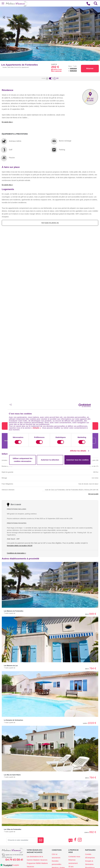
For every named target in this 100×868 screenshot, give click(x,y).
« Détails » (36, 428)
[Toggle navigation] (3, 3)
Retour (6, 17)
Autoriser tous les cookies (77, 460)
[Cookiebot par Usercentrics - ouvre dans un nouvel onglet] (82, 405)
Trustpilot (16, 865)
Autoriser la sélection (50, 460)
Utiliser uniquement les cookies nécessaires (23, 460)
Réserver (90, 69)
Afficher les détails (78, 451)
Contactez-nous (74, 857)
